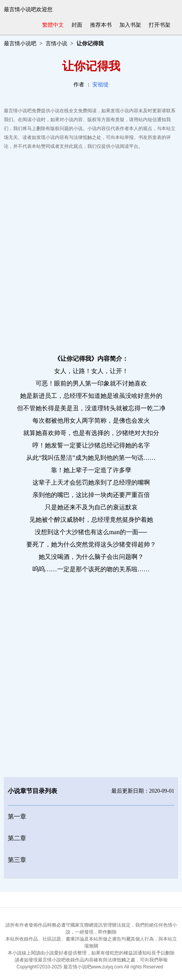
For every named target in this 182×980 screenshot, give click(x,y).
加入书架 (130, 25)
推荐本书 (101, 25)
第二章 (17, 838)
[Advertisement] (91, 250)
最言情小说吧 (20, 44)
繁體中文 (53, 25)
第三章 (17, 860)
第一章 (17, 816)
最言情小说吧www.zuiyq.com (93, 967)
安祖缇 (100, 85)
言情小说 (56, 44)
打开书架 (160, 25)
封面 (77, 25)
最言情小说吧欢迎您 (28, 9)
